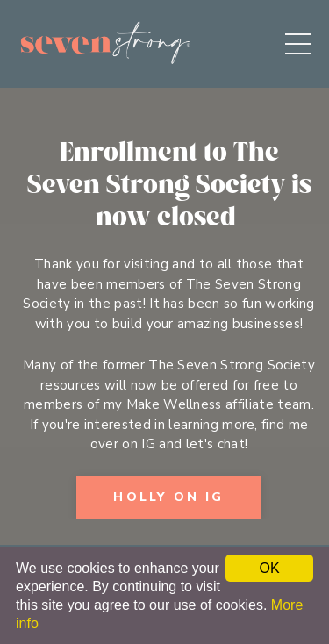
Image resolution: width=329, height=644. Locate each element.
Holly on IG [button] (168, 497)
